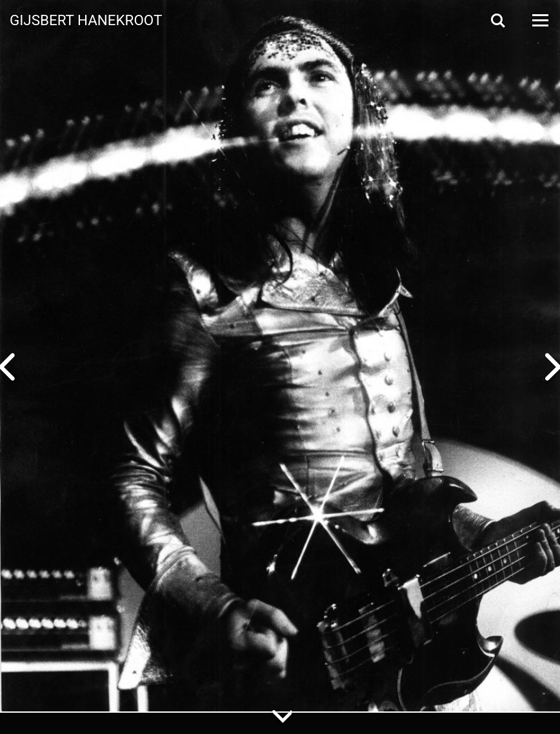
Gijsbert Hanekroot (86, 19)
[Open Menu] (539, 20)
